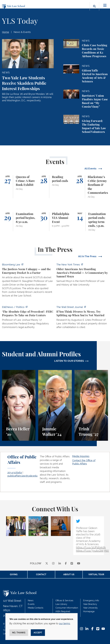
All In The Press (88, 256)
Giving (14, 574)
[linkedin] (60, 564)
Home (6, 32)
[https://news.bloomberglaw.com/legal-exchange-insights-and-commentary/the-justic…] (28, 281)
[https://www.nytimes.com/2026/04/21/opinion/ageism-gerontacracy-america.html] (82, 275)
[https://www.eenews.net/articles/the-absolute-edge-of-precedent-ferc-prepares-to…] (28, 318)
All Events (91, 169)
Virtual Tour (96, 574)
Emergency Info (91, 601)
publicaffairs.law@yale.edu (22, 476)
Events (31, 604)
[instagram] (53, 564)
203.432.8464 (15, 473)
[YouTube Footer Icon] (103, 629)
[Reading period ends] (55, 187)
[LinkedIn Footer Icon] (87, 629)
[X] (47, 564)
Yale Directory (90, 604)
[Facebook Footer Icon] (92, 629)
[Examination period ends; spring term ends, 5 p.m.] (91, 222)
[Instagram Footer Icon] (81, 629)
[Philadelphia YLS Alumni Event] (55, 222)
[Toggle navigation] (105, 5)
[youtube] (79, 564)
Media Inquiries (81, 456)
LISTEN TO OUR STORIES (69, 361)
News (31, 601)
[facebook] (66, 564)
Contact (41, 574)
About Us (69, 574)
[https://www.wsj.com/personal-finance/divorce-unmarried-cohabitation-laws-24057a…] (82, 318)
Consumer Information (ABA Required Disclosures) (67, 611)
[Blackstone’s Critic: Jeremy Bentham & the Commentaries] (91, 187)
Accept (38, 633)
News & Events (22, 32)
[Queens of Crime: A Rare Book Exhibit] (19, 187)
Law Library (61, 604)
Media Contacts (36, 608)
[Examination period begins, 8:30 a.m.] (19, 222)
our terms (65, 623)
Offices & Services (64, 601)
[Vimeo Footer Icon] (98, 629)
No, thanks (19, 633)
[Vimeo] (72, 564)
